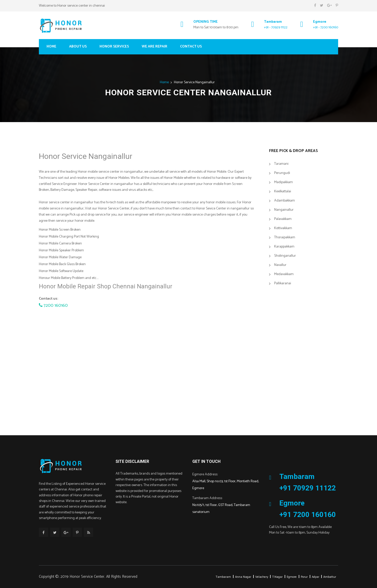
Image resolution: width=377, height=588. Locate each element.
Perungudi (282, 173)
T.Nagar (277, 577)
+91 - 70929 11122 (276, 27)
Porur (304, 577)
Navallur (280, 265)
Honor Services (114, 47)
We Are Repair (154, 47)
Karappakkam (284, 247)
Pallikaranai (283, 283)
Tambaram (223, 577)
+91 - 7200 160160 (326, 27)
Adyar (315, 577)
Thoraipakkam (285, 237)
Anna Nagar (243, 577)
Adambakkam (285, 201)
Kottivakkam (283, 228)
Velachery (262, 577)
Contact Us (191, 47)
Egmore (292, 577)
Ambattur (330, 577)
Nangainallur (284, 210)
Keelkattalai (283, 191)
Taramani (281, 164)
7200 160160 (53, 305)
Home (51, 47)
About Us (78, 47)
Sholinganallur (285, 256)
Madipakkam (284, 182)
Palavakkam (283, 219)
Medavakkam (284, 274)
